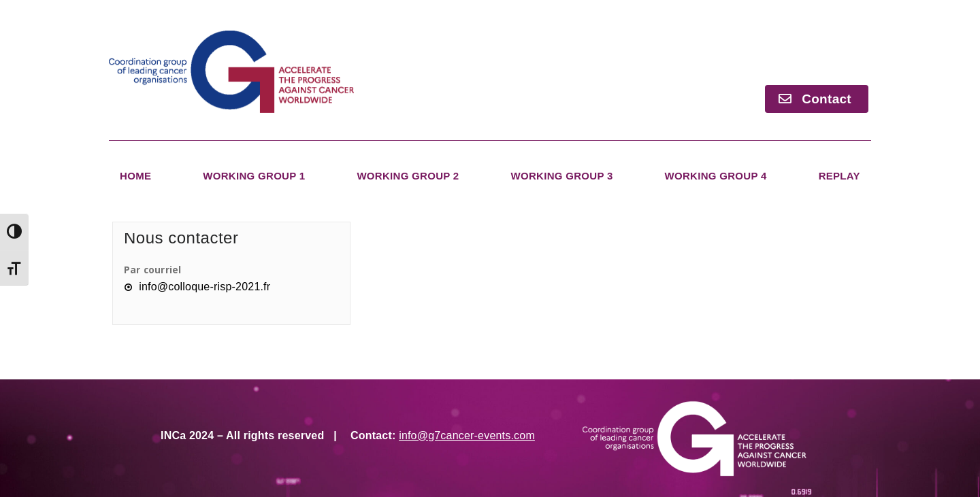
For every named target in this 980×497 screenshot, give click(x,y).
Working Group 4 (716, 176)
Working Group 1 (254, 176)
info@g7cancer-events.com (467, 435)
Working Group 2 (408, 176)
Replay (839, 176)
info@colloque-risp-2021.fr (205, 287)
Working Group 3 (561, 176)
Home (135, 176)
